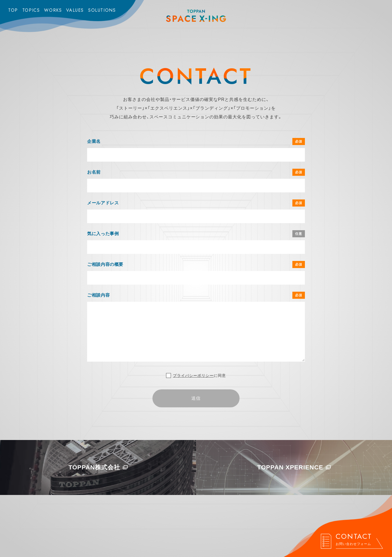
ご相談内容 (98, 295)
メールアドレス (103, 203)
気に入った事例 (103, 234)
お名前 (94, 172)
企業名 (94, 141)
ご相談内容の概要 (105, 264)
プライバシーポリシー (193, 376)
